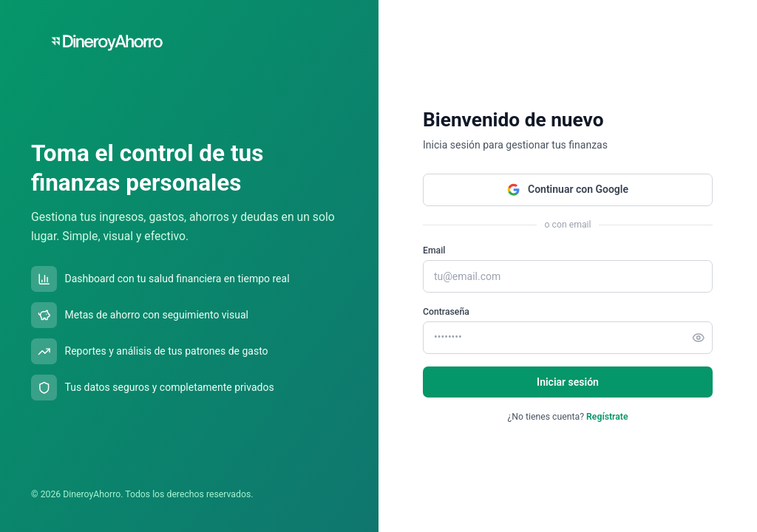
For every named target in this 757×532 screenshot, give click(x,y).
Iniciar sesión (568, 382)
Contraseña (446, 312)
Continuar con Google (568, 190)
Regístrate (607, 417)
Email (434, 250)
